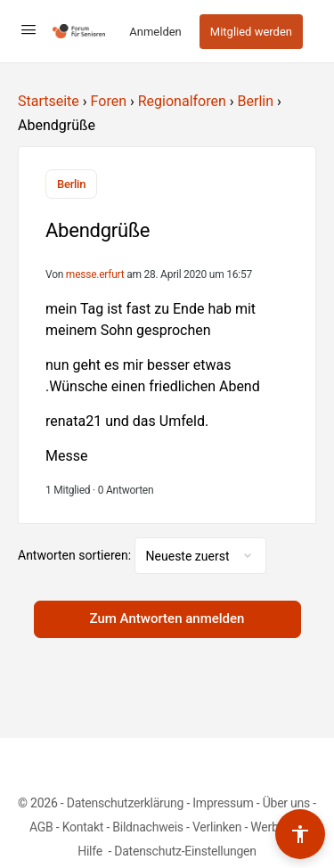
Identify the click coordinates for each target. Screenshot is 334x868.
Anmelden (155, 32)
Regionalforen (182, 101)
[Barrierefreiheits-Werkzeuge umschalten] (300, 834)
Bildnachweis (148, 827)
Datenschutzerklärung (125, 803)
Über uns (286, 803)
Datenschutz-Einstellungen (185, 851)
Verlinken (217, 827)
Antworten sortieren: (76, 555)
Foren (109, 101)
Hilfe (91, 851)
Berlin (256, 101)
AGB (41, 827)
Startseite (49, 101)
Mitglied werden (251, 32)
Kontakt (83, 827)
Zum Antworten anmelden (167, 618)
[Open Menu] (29, 29)
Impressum (223, 803)
